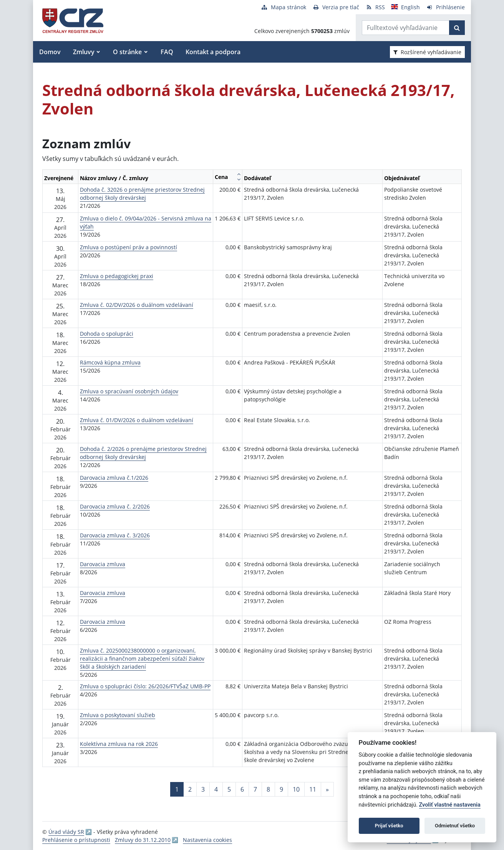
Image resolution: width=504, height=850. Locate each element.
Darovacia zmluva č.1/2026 (114, 478)
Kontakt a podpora (213, 52)
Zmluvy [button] (84, 52)
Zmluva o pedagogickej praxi (117, 276)
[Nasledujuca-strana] (327, 789)
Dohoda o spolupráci (107, 334)
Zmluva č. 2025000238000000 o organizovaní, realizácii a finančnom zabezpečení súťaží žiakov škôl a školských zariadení (142, 659)
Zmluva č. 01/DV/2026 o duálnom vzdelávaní (137, 420)
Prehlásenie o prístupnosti (76, 840)
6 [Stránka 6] (242, 789)
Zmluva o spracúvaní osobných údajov (129, 391)
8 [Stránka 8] (268, 789)
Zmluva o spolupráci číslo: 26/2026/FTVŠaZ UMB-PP (145, 686)
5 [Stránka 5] (229, 789)
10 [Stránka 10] (296, 789)
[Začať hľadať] (457, 28)
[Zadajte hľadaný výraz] (406, 28)
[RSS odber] (375, 7)
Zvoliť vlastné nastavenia (450, 805)
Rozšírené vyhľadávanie (427, 52)
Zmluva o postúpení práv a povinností (128, 247)
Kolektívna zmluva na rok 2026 (119, 744)
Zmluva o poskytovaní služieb (118, 715)
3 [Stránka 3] (203, 789)
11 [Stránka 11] (313, 789)
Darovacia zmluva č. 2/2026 (115, 506)
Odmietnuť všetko (455, 826)
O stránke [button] (127, 52)
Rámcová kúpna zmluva (110, 362)
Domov (50, 52)
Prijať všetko (389, 826)
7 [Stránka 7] (255, 789)
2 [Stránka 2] (190, 789)
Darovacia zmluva (103, 564)
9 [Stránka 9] (281, 789)
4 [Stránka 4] (216, 789)
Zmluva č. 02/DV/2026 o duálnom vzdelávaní (137, 305)
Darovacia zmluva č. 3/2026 (115, 535)
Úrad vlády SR (66, 832)
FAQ (167, 52)
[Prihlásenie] (445, 7)
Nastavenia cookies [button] (207, 840)
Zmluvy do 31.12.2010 (143, 840)
